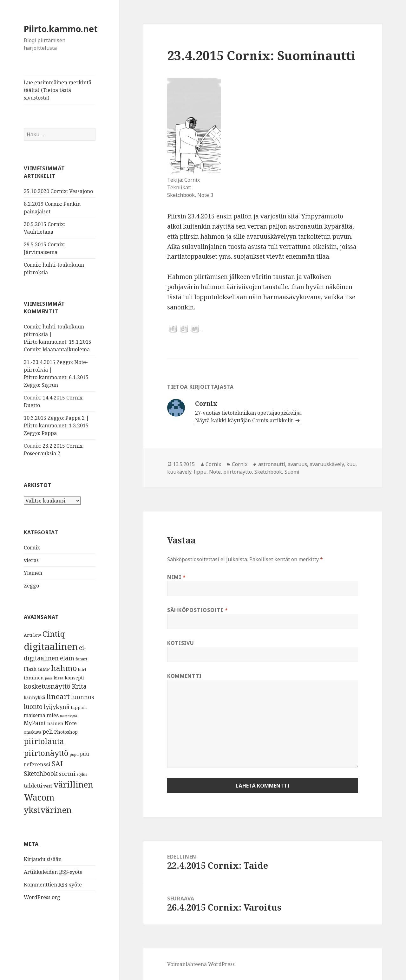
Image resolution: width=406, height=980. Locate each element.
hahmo (64, 668)
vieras (31, 560)
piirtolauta (44, 741)
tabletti (33, 785)
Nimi (177, 577)
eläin (67, 658)
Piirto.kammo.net (61, 29)
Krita (79, 686)
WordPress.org (42, 897)
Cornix (32, 548)
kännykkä (35, 697)
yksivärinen (48, 810)
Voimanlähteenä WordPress (201, 964)
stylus (82, 774)
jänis (49, 678)
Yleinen (33, 573)
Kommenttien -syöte (53, 885)
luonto (33, 707)
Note (71, 723)
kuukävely (179, 472)
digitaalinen (51, 646)
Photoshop (66, 732)
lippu (200, 472)
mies (53, 715)
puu (85, 754)
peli (48, 731)
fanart (81, 659)
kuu (351, 464)
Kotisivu (180, 643)
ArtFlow (33, 635)
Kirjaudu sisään (43, 859)
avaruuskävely (327, 464)
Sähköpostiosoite (198, 610)
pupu (74, 754)
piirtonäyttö (46, 753)
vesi (48, 786)
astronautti (272, 464)
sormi (67, 773)
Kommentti (184, 676)
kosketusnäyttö (47, 686)
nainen (55, 723)
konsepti (74, 678)
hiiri (82, 669)
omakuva (33, 732)
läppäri (79, 707)
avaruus (297, 464)
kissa (59, 678)
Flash (30, 669)
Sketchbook (41, 773)
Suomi (292, 472)
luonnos (83, 697)
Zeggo (31, 586)
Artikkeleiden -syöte (53, 872)
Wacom (39, 797)
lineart (58, 696)
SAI (57, 764)
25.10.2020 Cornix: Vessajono (58, 191)
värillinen (73, 784)
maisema (35, 715)
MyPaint (35, 723)
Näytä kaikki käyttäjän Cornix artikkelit (245, 420)
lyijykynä (57, 707)
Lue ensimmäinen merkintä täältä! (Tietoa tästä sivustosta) (58, 90)
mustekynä (69, 716)
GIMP (44, 669)
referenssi (37, 764)
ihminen (34, 678)
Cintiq (54, 634)
